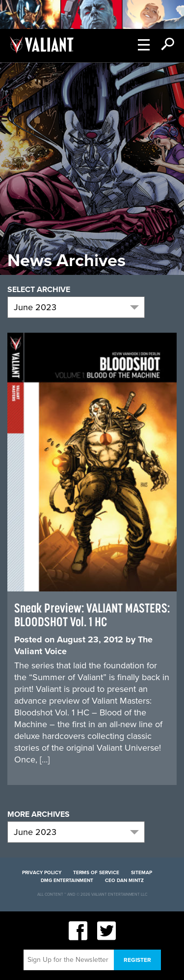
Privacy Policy (42, 873)
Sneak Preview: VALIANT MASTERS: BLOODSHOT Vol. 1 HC (92, 615)
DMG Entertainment (67, 881)
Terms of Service (96, 873)
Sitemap (142, 873)
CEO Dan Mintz (124, 881)
